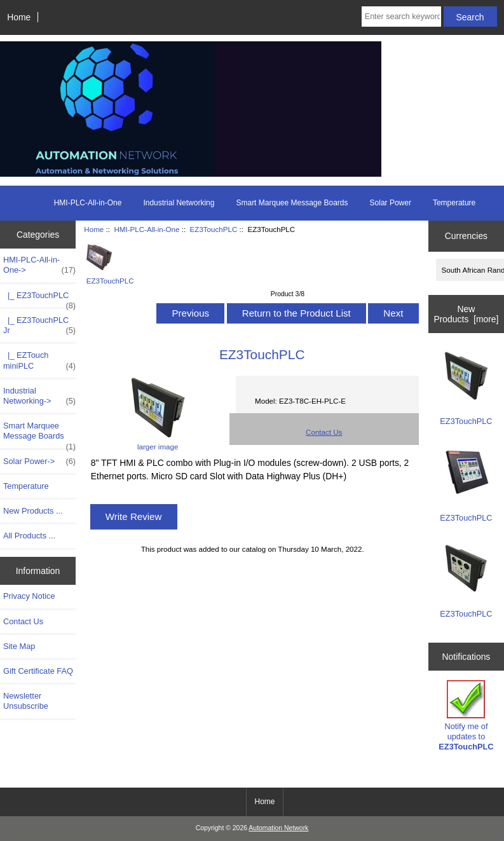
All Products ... (29, 536)
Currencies (466, 236)
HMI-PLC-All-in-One (146, 229)
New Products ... (33, 511)
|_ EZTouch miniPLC (39, 360)
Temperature (454, 203)
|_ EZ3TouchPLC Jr (39, 325)
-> (39, 265)
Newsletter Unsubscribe (26, 701)
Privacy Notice (29, 596)
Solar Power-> (39, 462)
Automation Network (278, 828)
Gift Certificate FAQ (38, 671)
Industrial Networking (179, 203)
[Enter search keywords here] (401, 17)
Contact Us (23, 621)
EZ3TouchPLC (214, 229)
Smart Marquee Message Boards (292, 203)
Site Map (19, 646)
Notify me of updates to (466, 716)
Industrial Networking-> (39, 396)
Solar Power (391, 203)
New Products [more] (466, 314)
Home (19, 17)
